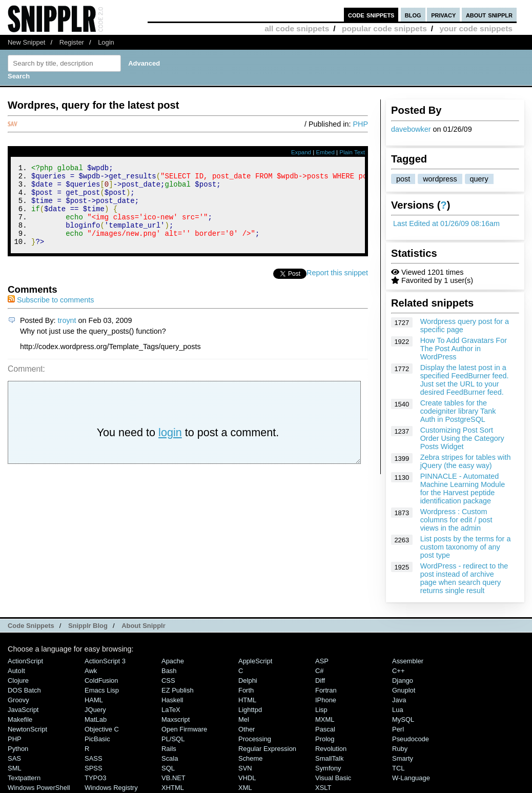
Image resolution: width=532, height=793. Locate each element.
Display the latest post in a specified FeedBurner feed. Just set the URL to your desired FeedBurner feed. (465, 380)
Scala (170, 758)
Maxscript (176, 719)
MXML (325, 719)
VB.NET (173, 778)
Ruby (400, 749)
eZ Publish (178, 690)
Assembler (408, 661)
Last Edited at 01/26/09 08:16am (446, 223)
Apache (173, 661)
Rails (169, 749)
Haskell (172, 700)
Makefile (20, 719)
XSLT (323, 788)
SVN (245, 768)
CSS (168, 680)
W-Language (411, 778)
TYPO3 (95, 778)
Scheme (251, 758)
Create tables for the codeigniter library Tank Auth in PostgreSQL (458, 411)
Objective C (102, 729)
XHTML (173, 788)
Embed (325, 152)
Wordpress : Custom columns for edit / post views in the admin (456, 520)
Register (72, 42)
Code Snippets (31, 626)
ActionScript (25, 661)
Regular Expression (267, 749)
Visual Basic (333, 778)
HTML (247, 700)
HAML (94, 700)
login (170, 448)
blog (413, 15)
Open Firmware (184, 729)
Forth (246, 690)
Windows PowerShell (39, 788)
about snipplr (489, 15)
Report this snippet (337, 288)
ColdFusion (101, 680)
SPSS (94, 768)
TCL (398, 768)
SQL (168, 768)
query (479, 179)
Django (403, 680)
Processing (255, 739)
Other (247, 729)
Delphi (248, 680)
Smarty (403, 758)
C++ (398, 671)
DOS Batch (24, 690)
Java (399, 700)
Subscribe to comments (51, 315)
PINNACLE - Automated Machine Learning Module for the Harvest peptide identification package (463, 489)
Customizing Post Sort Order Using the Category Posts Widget (462, 438)
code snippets (371, 15)
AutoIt (16, 671)
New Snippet (26, 42)
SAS (14, 758)
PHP (360, 124)
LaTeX (171, 710)
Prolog (325, 739)
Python (18, 749)
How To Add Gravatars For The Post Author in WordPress (464, 349)
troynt (67, 336)
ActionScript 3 (105, 661)
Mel (244, 719)
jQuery (95, 710)
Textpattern (24, 778)
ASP (322, 661)
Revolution (331, 749)
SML (15, 768)
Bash (169, 671)
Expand (301, 152)
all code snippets (297, 28)
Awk (91, 671)
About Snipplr (144, 626)
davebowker (411, 129)
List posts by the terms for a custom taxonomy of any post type (466, 547)
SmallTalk (329, 758)
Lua (398, 710)
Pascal (325, 729)
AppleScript (255, 661)
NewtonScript (27, 729)
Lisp (321, 710)
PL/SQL (173, 739)
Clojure (18, 680)
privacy (443, 15)
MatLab (96, 719)
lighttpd (250, 710)
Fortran (326, 690)
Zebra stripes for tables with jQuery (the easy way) (466, 461)
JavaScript (23, 710)
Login (106, 42)
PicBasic (97, 739)
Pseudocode (411, 739)
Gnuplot (404, 690)
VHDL (247, 778)
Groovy (18, 700)
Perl (398, 729)
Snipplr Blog (88, 626)
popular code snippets (384, 28)
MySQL (403, 719)
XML (245, 788)
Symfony (328, 768)
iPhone (326, 700)
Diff (320, 680)
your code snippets (476, 28)
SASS (94, 758)
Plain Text (352, 152)
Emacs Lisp (102, 690)
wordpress (440, 179)
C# (320, 671)
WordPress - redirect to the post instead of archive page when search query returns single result (464, 578)
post (403, 179)
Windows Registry (111, 788)
